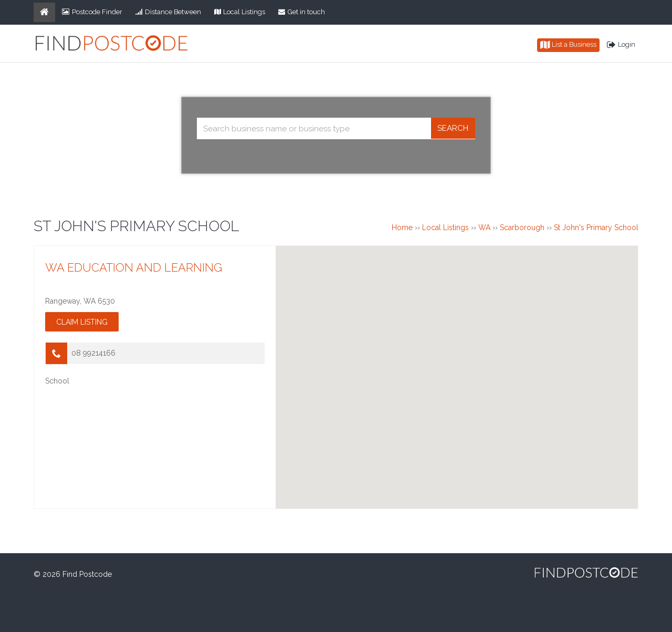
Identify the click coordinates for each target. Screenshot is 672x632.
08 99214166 (93, 353)
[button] (457, 367)
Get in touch (302, 12)
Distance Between (168, 12)
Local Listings (240, 12)
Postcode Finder (92, 12)
